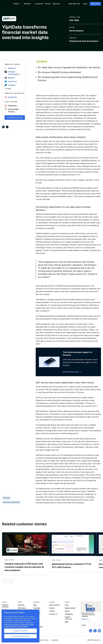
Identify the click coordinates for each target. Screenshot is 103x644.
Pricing (48, 4)
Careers (52, 611)
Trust (67, 605)
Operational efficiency (11, 502)
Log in (85, 4)
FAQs (67, 622)
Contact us (53, 614)
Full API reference (68, 618)
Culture (52, 608)
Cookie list (55, 640)
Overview (21, 605)
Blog (35, 605)
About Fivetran (54, 605)
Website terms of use (41, 640)
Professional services (38, 628)
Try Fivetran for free (15, 117)
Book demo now (74, 4)
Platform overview (5, 606)
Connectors (39, 4)
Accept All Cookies (21, 631)
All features (22, 608)
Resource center (37, 614)
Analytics (6, 498)
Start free (95, 4)
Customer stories (37, 609)
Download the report (71, 372)
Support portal (70, 608)
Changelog (69, 614)
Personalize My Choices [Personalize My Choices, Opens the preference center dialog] (20, 636)
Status (67, 611)
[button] (17, 4)
